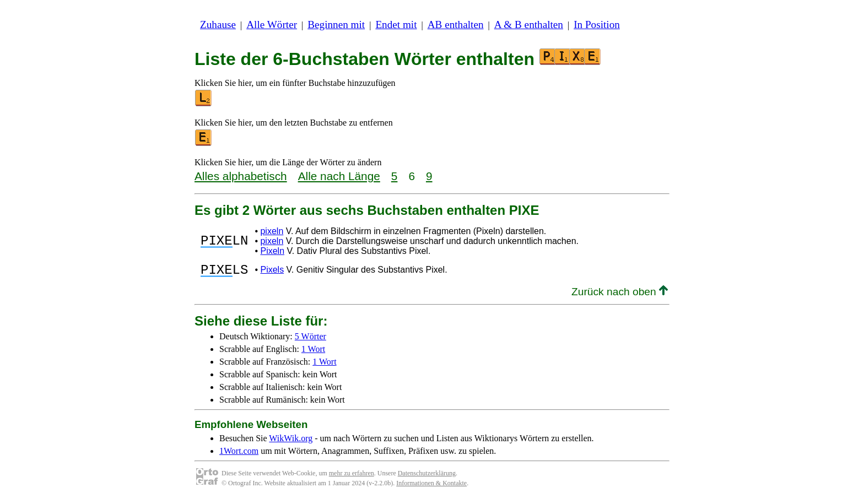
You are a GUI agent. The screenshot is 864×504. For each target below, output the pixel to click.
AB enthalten (456, 25)
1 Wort (313, 352)
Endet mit (396, 25)
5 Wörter (310, 340)
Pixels (272, 271)
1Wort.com (239, 454)
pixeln (272, 231)
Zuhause (218, 25)
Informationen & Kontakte (431, 486)
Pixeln (272, 251)
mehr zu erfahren (352, 476)
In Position (597, 25)
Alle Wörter (272, 25)
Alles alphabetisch (241, 176)
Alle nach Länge (339, 176)
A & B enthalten (529, 25)
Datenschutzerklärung (427, 476)
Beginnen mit (336, 25)
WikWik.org (291, 441)
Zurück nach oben (620, 295)
